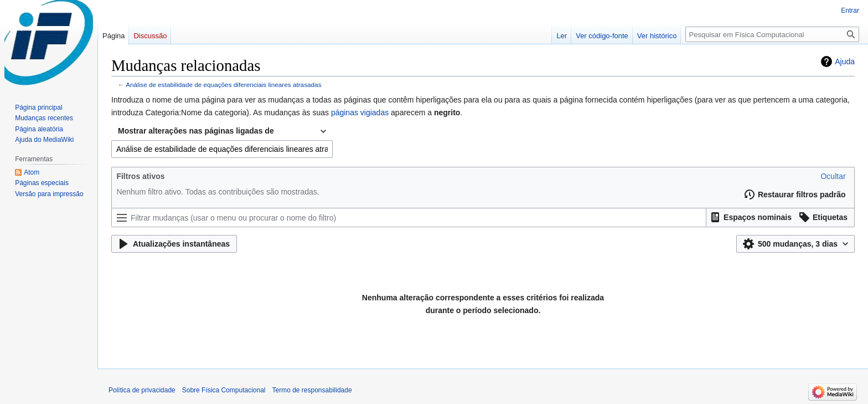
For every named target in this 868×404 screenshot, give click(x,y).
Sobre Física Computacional (224, 390)
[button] (833, 176)
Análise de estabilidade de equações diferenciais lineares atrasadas (223, 85)
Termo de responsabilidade (312, 390)
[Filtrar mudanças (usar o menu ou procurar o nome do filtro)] (409, 218)
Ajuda (845, 62)
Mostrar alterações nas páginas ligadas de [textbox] (196, 131)
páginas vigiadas (360, 112)
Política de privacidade (142, 390)
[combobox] (222, 131)
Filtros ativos (140, 176)
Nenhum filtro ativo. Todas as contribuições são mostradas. (218, 192)
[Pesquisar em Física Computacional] (772, 34)
